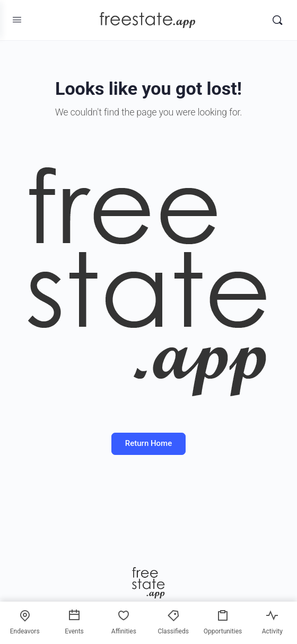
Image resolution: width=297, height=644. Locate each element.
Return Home (148, 443)
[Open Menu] (17, 20)
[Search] (277, 20)
